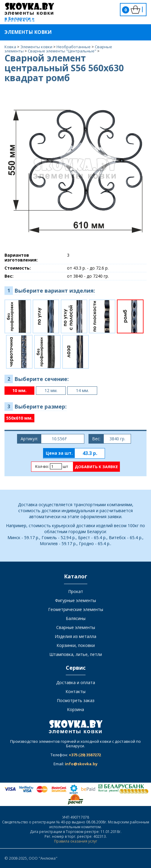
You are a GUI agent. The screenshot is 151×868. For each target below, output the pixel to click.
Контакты (75, 691)
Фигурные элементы (75, 600)
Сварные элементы (76, 627)
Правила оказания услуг (76, 841)
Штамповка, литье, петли (76, 654)
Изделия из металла (75, 636)
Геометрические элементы (76, 609)
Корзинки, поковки (76, 645)
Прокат (76, 591)
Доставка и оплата (76, 682)
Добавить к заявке (96, 467)
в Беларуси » (19, 19)
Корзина (75, 709)
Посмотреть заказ (76, 700)
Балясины (76, 618)
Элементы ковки (32, 32)
